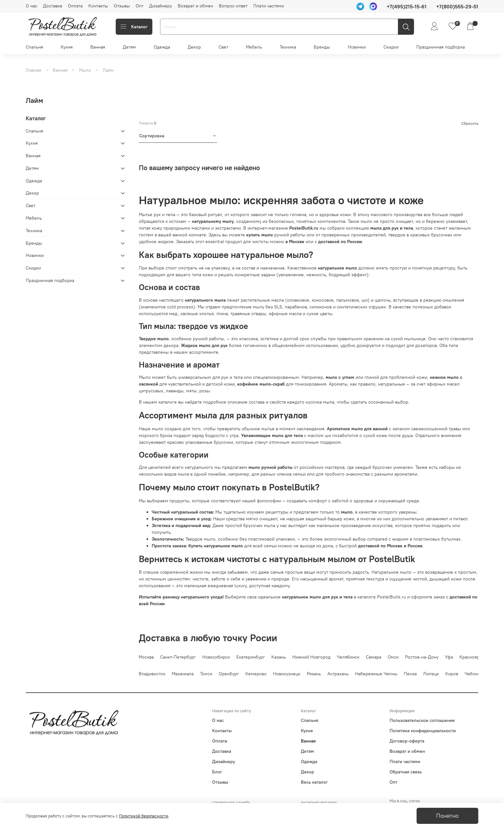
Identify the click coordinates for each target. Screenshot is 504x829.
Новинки (357, 47)
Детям (129, 47)
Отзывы (122, 6)
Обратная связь (406, 772)
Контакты (98, 6)
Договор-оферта (407, 741)
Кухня (67, 47)
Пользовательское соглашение (422, 720)
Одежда (162, 47)
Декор (194, 47)
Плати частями (269, 6)
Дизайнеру (161, 6)
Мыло (85, 70)
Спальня (34, 47)
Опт (139, 6)
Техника (288, 47)
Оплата (75, 6)
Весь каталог (314, 782)
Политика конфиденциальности (423, 731)
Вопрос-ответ (233, 6)
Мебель (254, 47)
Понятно (447, 816)
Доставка (53, 6)
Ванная (98, 47)
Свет (223, 47)
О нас (32, 6)
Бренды (322, 47)
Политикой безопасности (144, 816)
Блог (217, 772)
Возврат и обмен (195, 6)
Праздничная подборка (441, 47)
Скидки (391, 47)
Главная (33, 70)
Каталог (134, 27)
